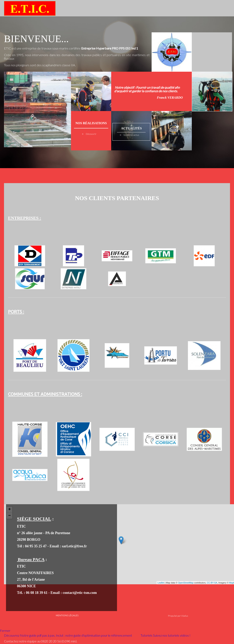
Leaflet (161, 583)
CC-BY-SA (212, 583)
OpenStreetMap (186, 583)
